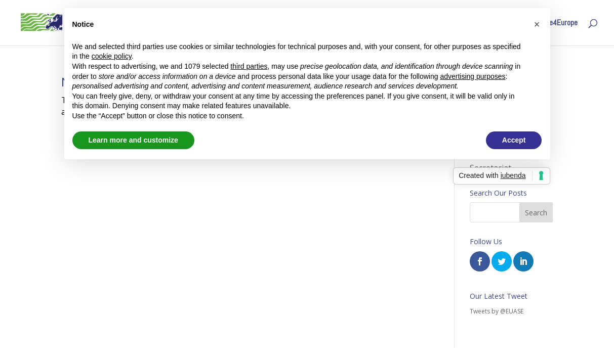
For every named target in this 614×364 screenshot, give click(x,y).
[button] (537, 24)
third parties (249, 66)
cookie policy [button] (112, 56)
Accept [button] (514, 140)
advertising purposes (473, 76)
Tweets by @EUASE (497, 311)
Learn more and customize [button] (133, 140)
